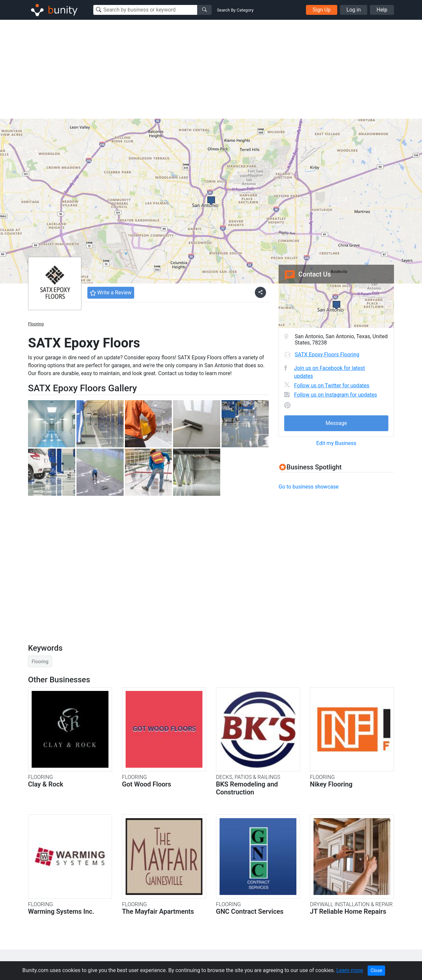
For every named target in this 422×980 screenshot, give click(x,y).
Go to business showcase (309, 487)
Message (336, 423)
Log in (354, 10)
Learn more (350, 970)
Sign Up (322, 10)
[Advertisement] (211, 69)
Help (382, 10)
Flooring (36, 324)
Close (376, 970)
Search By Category (235, 10)
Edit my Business (336, 443)
